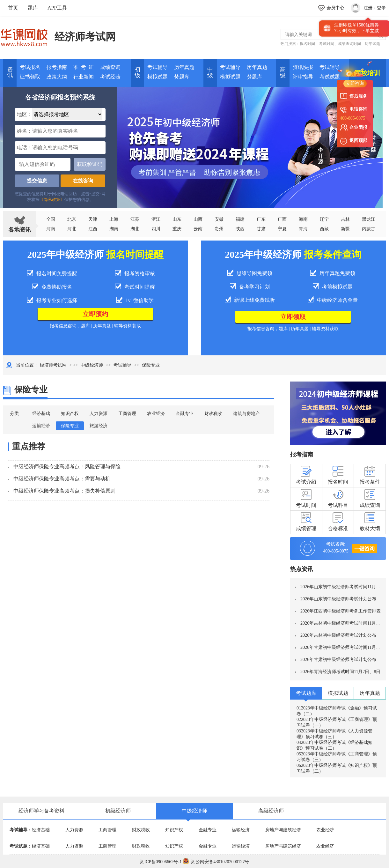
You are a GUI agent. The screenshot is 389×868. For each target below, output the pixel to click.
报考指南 (57, 67)
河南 (51, 229)
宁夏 (282, 229)
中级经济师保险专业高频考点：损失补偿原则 (64, 491)
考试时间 (327, 44)
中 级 (210, 72)
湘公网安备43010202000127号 (216, 862)
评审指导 (303, 77)
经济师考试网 (85, 37)
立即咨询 (355, 83)
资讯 (10, 72)
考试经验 (110, 77)
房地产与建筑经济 (283, 830)
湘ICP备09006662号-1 (161, 862)
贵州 (219, 229)
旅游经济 (99, 426)
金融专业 (185, 414)
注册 (368, 8)
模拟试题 (158, 77)
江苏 (135, 219)
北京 (72, 219)
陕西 (240, 229)
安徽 (219, 219)
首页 (13, 8)
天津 (93, 219)
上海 (114, 219)
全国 (51, 219)
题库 (33, 8)
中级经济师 (92, 365)
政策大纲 (57, 77)
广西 (282, 219)
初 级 (137, 72)
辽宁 (324, 219)
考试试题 (330, 77)
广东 (261, 219)
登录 (381, 8)
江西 (93, 229)
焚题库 (182, 77)
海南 (303, 219)
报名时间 (307, 44)
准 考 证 (84, 67)
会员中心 (335, 8)
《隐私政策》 (52, 200)
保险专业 (70, 426)
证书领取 (30, 77)
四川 (156, 229)
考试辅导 (158, 67)
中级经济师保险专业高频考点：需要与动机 (62, 479)
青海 (303, 229)
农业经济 (156, 414)
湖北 (135, 229)
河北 (72, 229)
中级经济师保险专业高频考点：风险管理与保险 (67, 467)
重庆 (177, 229)
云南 (198, 229)
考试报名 (30, 67)
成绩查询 (110, 67)
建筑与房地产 (246, 414)
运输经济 (41, 426)
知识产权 (70, 414)
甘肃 (261, 229)
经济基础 (41, 414)
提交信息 (37, 181)
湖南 (114, 229)
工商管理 (127, 414)
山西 (198, 219)
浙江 (156, 219)
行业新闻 (84, 77)
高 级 (283, 72)
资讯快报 (303, 67)
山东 (177, 219)
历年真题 (184, 67)
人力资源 (99, 414)
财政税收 (213, 414)
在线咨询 (83, 181)
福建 (240, 219)
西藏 (324, 229)
